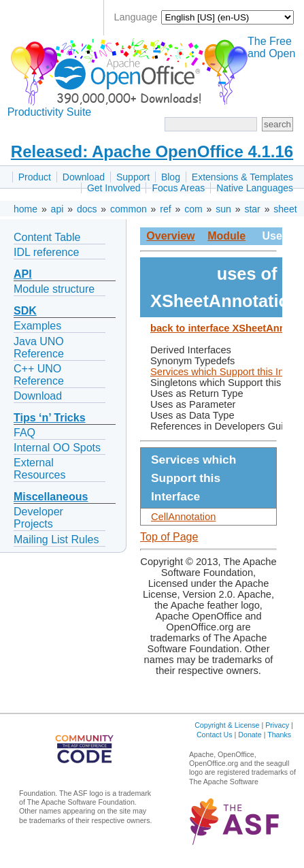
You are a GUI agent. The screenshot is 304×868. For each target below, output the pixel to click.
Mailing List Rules (56, 540)
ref (165, 209)
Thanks (279, 735)
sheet (285, 209)
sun (223, 209)
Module (226, 236)
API (23, 274)
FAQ (24, 433)
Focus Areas (178, 188)
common (129, 209)
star (252, 209)
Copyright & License (227, 725)
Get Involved (114, 188)
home (26, 209)
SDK (25, 311)
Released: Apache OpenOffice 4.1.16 (152, 151)
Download (84, 177)
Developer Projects (38, 518)
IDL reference (46, 252)
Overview (170, 236)
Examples (37, 326)
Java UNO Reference (39, 348)
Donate (250, 735)
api (57, 209)
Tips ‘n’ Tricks (50, 418)
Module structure (54, 289)
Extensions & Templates (242, 177)
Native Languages (255, 188)
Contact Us (215, 735)
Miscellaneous (51, 497)
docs (87, 209)
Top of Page (169, 537)
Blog (171, 177)
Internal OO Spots (57, 448)
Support (133, 177)
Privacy (277, 725)
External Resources (39, 469)
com (193, 209)
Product (35, 177)
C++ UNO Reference (39, 375)
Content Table (47, 237)
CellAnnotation (183, 517)
